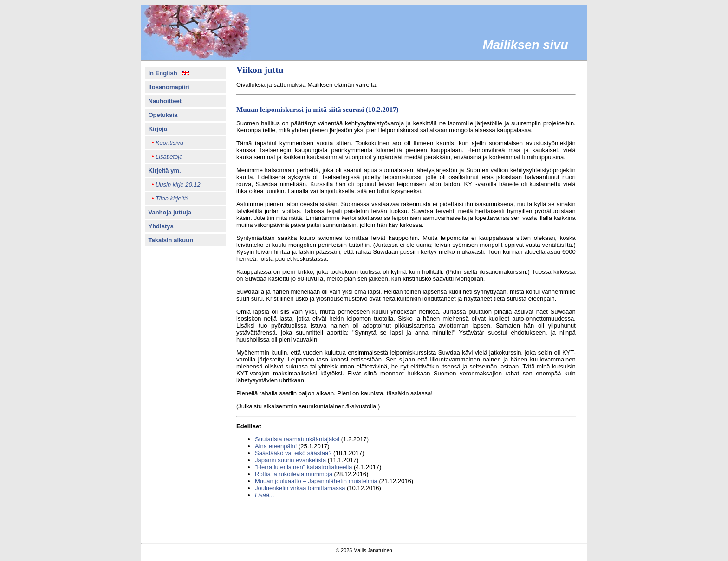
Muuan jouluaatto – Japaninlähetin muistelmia (316, 481)
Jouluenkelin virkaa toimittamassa (300, 488)
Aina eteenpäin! (276, 446)
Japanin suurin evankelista (290, 460)
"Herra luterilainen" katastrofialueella (303, 467)
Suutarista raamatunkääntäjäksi (297, 439)
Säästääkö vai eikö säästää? (293, 453)
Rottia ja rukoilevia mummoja (294, 474)
